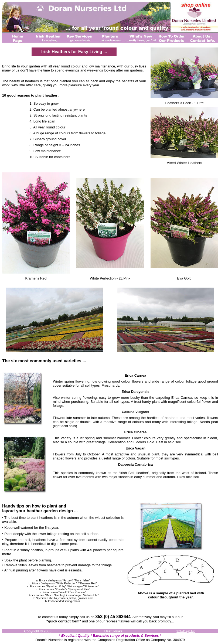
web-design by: (185, 631)
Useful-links (113, 631)
